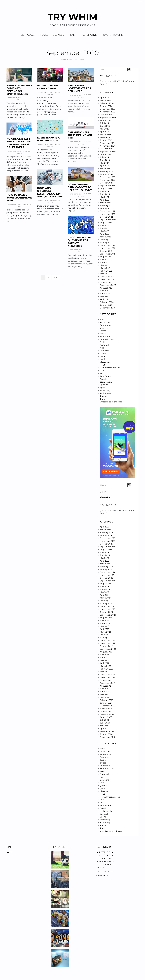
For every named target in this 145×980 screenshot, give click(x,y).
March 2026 (105, 100)
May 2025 (104, 129)
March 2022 (105, 237)
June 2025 (105, 126)
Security (104, 379)
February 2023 (107, 206)
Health (73, 35)
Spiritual (104, 385)
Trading (103, 396)
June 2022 (105, 228)
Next (56, 278)
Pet (102, 373)
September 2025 (108, 117)
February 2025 (107, 137)
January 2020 (106, 305)
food (102, 348)
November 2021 (107, 248)
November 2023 (108, 180)
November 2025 (108, 112)
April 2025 (105, 132)
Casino (103, 331)
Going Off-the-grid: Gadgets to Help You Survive (80, 187)
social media (106, 382)
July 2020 (104, 291)
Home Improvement (113, 35)
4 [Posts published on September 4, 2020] (107, 855)
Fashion (104, 342)
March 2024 (105, 169)
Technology (27, 35)
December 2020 (108, 277)
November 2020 (108, 279)
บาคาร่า (10, 852)
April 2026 (105, 98)
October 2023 (106, 183)
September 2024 (108, 152)
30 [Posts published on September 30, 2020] (103, 868)
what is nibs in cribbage (111, 402)
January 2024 (106, 174)
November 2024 (108, 146)
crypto (103, 334)
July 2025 (104, 123)
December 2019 (107, 308)
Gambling (105, 351)
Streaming (105, 390)
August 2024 (106, 154)
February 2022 (107, 240)
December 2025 (108, 109)
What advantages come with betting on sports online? (19, 90)
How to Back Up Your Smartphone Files (19, 198)
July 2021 (104, 260)
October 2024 (106, 149)
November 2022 (108, 214)
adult (102, 319)
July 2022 (104, 225)
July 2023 (104, 191)
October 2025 (106, 115)
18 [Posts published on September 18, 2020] (108, 861)
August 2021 (106, 257)
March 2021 (105, 268)
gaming (104, 359)
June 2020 (105, 294)
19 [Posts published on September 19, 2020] (110, 861)
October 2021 (106, 251)
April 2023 (105, 200)
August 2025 (106, 120)
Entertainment (107, 339)
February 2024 (107, 171)
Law (102, 371)
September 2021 (108, 254)
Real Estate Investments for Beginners (79, 88)
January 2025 (106, 140)
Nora (20, 100)
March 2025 (105, 135)
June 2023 (105, 194)
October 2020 (106, 282)
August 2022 (106, 223)
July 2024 (104, 157)
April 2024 (105, 166)
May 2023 (104, 197)
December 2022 (108, 211)
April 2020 (105, 299)
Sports (103, 388)
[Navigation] (141, 2)
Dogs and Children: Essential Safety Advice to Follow (50, 192)
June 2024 (105, 160)
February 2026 (107, 103)
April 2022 (105, 234)
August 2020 (106, 288)
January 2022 (106, 242)
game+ (103, 356)
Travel (44, 35)
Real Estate (105, 376)
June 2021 (105, 262)
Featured (26, 98)
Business (58, 35)
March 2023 (105, 203)
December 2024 (108, 143)
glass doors (105, 362)
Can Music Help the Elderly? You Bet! (80, 135)
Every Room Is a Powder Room (48, 139)
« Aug (99, 875)
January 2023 (106, 208)
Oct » (106, 875)
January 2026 (106, 106)
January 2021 (106, 274)
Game (103, 354)
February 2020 (107, 302)
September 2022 (108, 220)
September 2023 (108, 186)
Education (105, 336)
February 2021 (107, 271)
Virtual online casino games (48, 87)
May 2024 (104, 163)
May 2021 (104, 265)
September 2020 (108, 285)
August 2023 (106, 189)
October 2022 (106, 217)
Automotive (89, 35)
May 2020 (104, 296)
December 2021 (107, 245)
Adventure (105, 322)
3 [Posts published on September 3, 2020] (105, 855)
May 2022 (104, 231)
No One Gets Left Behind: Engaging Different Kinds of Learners (19, 143)
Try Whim (73, 17)
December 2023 (108, 177)
